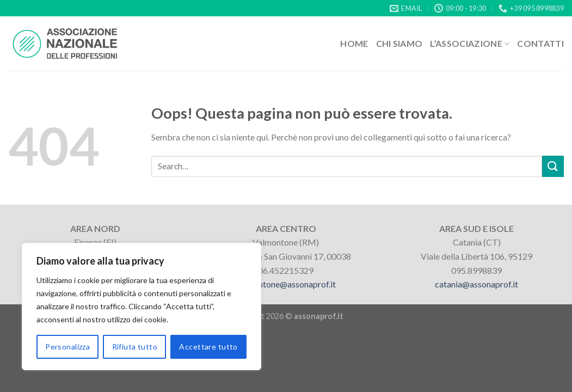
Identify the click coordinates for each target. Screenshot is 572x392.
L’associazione (470, 44)
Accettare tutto (208, 347)
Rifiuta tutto (135, 347)
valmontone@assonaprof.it (286, 284)
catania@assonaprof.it (476, 284)
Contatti (540, 43)
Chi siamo (399, 43)
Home (354, 43)
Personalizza (67, 347)
